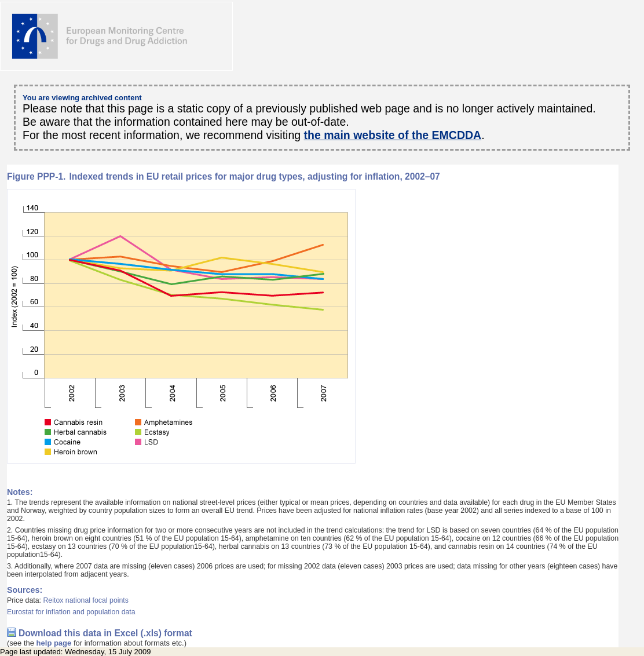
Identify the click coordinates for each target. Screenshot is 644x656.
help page (54, 643)
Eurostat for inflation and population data (71, 612)
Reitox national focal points (86, 600)
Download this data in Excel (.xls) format (105, 633)
